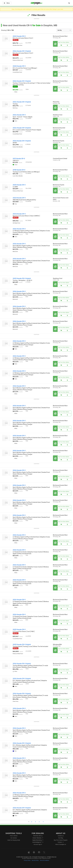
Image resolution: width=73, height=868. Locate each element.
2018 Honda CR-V (19, 170)
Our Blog (61, 838)
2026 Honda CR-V (19, 229)
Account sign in (38, 844)
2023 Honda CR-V (19, 198)
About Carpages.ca (61, 844)
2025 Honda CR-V (19, 185)
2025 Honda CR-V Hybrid (22, 278)
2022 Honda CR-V (19, 36)
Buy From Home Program (61, 840)
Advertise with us (38, 836)
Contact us (61, 836)
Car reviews (14, 838)
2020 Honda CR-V (19, 66)
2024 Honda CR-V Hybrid (22, 51)
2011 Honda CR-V (19, 159)
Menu (7, 3)
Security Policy (35, 860)
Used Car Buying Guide (14, 840)
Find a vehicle (14, 836)
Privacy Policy (27, 860)
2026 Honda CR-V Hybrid (22, 81)
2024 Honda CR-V (19, 115)
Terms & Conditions (44, 860)
